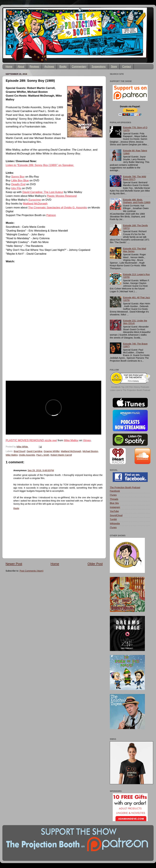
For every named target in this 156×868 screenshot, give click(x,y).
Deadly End (18, 184)
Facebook (115, 491)
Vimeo (87, 440)
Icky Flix (16, 188)
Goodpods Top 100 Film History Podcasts (130, 387)
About (21, 67)
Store (114, 67)
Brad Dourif (19, 451)
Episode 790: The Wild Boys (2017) (135, 178)
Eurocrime (35, 200)
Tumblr (113, 519)
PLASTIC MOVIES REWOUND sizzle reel (31, 440)
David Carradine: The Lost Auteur (43, 192)
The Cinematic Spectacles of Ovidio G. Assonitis (58, 207)
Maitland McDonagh (35, 203)
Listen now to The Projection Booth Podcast (130, 390)
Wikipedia (115, 523)
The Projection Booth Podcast (125, 487)
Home (9, 67)
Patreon (51, 215)
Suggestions (99, 67)
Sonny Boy (18, 177)
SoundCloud (116, 515)
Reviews (34, 67)
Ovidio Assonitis (27, 455)
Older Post (95, 564)
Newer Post (14, 564)
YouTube (114, 511)
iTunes (113, 495)
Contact (127, 67)
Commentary (79, 67)
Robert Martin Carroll (61, 455)
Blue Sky (114, 503)
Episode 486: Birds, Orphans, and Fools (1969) (137, 201)
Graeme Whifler (52, 451)
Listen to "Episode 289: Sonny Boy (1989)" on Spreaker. (40, 165)
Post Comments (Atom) (32, 571)
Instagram (115, 507)
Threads (114, 499)
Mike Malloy (71, 440)
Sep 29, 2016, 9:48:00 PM (41, 470)
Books (63, 67)
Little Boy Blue (20, 180)
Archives (49, 67)
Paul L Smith (43, 455)
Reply (16, 508)
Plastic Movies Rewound (62, 196)
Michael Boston (90, 451)
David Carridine (34, 451)
